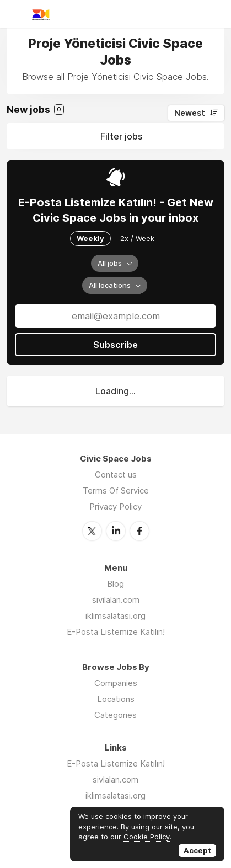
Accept (197, 850)
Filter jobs (121, 136)
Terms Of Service (116, 491)
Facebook (139, 531)
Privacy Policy (115, 507)
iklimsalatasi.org (115, 616)
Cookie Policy (147, 837)
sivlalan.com (115, 779)
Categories (115, 715)
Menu (15, 14)
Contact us (116, 475)
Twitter (92, 531)
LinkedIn (116, 531)
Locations (116, 699)
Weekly (90, 238)
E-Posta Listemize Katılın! (116, 632)
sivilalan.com (116, 600)
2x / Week (137, 238)
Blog (115, 584)
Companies (116, 683)
